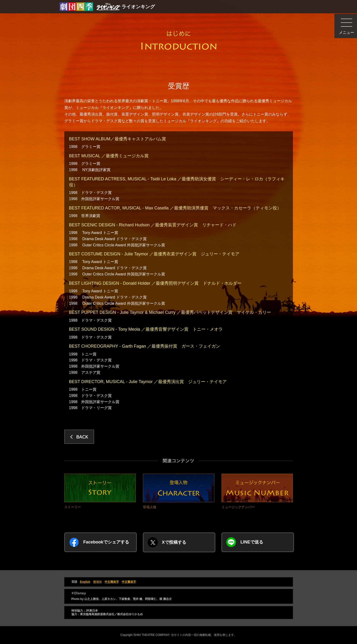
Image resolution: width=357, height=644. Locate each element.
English (85, 582)
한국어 (97, 582)
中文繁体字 (129, 582)
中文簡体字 (112, 582)
